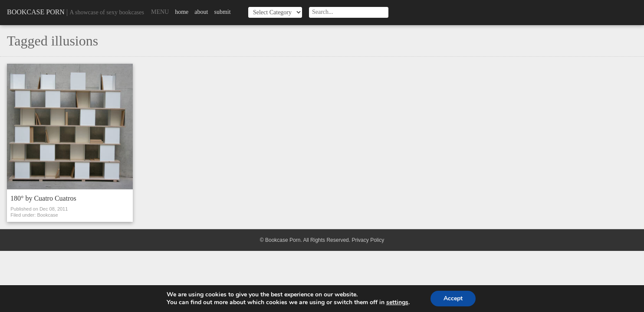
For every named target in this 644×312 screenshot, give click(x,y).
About (201, 12)
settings (397, 302)
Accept (453, 298)
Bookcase (47, 215)
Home (182, 12)
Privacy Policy (368, 240)
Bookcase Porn (36, 12)
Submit (222, 12)
